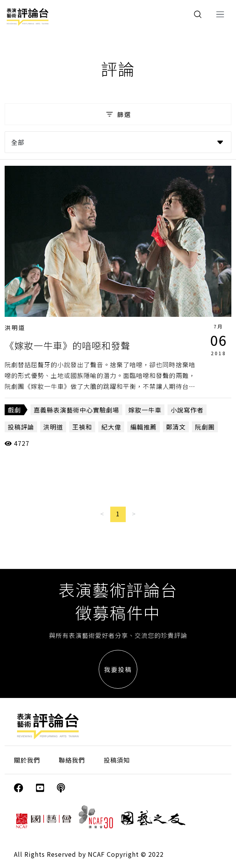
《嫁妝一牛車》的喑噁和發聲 (68, 345)
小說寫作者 (187, 410)
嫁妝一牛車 (145, 410)
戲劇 (14, 410)
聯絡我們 (72, 760)
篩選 (118, 114)
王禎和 (82, 427)
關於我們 (27, 760)
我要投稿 (118, 669)
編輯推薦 (144, 427)
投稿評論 (21, 427)
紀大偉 (111, 427)
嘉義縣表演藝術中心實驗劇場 (76, 410)
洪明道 (15, 327)
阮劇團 (205, 427)
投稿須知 (117, 760)
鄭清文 (176, 427)
